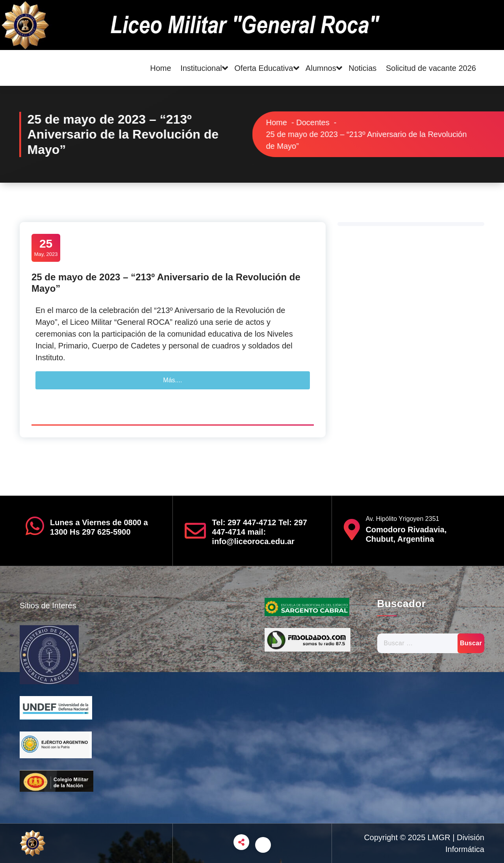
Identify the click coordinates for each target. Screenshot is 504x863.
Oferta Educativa (264, 68)
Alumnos (321, 68)
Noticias (362, 68)
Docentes (327, 122)
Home (160, 68)
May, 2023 (46, 247)
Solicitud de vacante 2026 (431, 68)
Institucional (201, 68)
